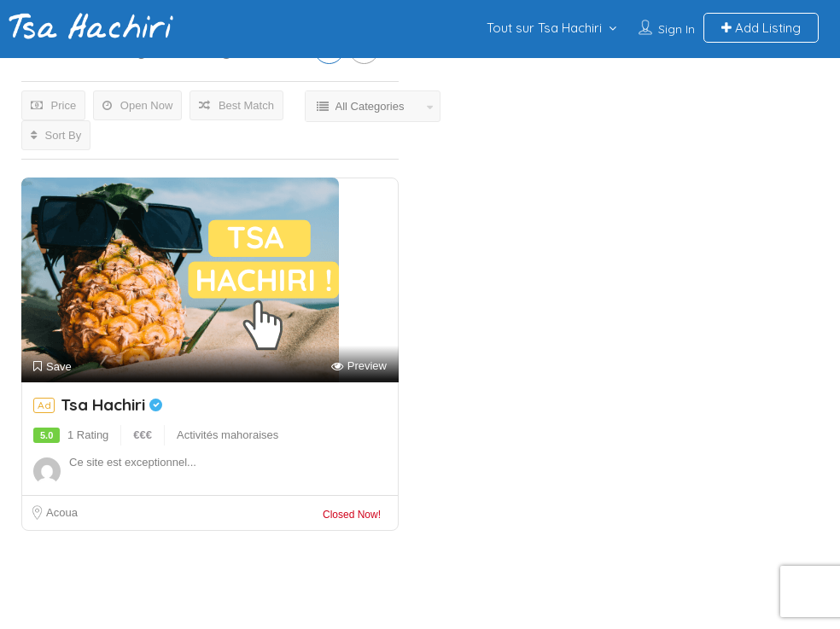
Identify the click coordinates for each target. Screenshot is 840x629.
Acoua (62, 513)
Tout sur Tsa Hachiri (544, 28)
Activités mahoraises (227, 435)
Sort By (56, 135)
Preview (359, 367)
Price (53, 105)
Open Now (137, 105)
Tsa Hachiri (111, 405)
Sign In (677, 29)
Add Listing (761, 28)
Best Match (236, 105)
